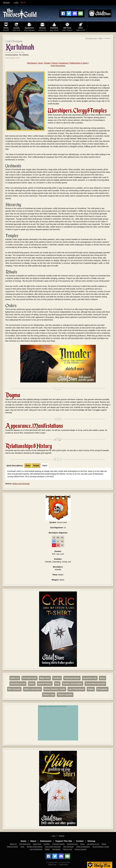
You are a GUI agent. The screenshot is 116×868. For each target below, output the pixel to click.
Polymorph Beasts (72, 678)
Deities (101, 38)
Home (24, 841)
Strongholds (102, 689)
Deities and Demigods (21, 484)
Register (6, 3)
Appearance (64, 63)
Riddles (91, 689)
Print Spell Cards (30, 678)
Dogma (55, 63)
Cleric (45, 466)
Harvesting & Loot (18, 684)
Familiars (57, 678)
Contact (80, 841)
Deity (28, 466)
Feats (57, 684)
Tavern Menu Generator (95, 684)
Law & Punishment (76, 689)
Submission (46, 841)
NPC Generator (14, 689)
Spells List (15, 678)
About (33, 841)
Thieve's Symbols (65, 695)
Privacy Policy (64, 864)
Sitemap (91, 841)
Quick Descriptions (58, 66)
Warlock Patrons (45, 684)
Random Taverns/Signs (73, 684)
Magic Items (45, 678)
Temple (36, 466)
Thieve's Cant (49, 695)
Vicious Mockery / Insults (55, 689)
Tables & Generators (32, 689)
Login (16, 3)
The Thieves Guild (91, 38)
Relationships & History (79, 63)
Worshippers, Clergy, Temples (39, 63)
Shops (102, 678)
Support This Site (64, 841)
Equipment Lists (90, 678)
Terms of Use (52, 864)
